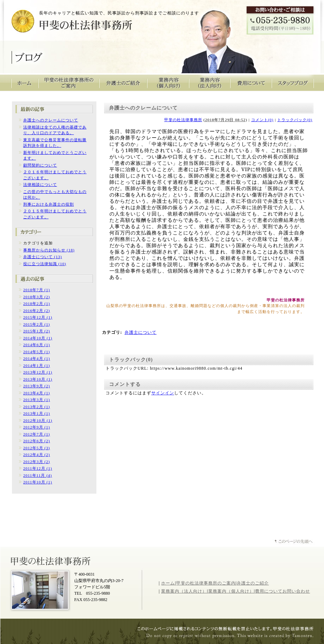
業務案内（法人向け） (184, 591)
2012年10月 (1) (38, 420)
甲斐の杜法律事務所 (60, 23)
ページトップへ (294, 542)
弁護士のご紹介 (123, 83)
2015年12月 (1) (38, 317)
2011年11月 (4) (38, 475)
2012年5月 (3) (37, 448)
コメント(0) (262, 120)
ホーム (168, 583)
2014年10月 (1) (38, 338)
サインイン (163, 393)
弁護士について (141, 332)
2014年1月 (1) (37, 365)
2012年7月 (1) (37, 434)
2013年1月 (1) (37, 413)
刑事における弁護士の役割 (49, 204)
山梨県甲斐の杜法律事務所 (51, 561)
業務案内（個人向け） (231, 591)
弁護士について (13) (43, 257)
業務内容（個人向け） (168, 83)
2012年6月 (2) (37, 441)
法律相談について (40, 185)
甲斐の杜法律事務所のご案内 (69, 83)
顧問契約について (40, 165)
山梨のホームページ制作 (229, 637)
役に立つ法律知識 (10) (45, 264)
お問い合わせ (296, 591)
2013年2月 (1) (37, 407)
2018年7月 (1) (37, 290)
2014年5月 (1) (37, 352)
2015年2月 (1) (37, 324)
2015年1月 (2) (37, 331)
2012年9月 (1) (37, 427)
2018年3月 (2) (37, 297)
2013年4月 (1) (37, 393)
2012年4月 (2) (37, 455)
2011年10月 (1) (38, 482)
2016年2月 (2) (37, 311)
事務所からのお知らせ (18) (49, 250)
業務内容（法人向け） (210, 83)
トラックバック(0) (295, 120)
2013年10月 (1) (38, 379)
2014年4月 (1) (37, 358)
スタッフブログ (293, 83)
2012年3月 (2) (37, 462)
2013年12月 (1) (38, 372)
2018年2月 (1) (37, 304)
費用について (251, 83)
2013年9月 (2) (37, 386)
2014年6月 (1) (37, 345)
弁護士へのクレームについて (51, 120)
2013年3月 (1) (37, 400)
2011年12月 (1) (38, 468)
